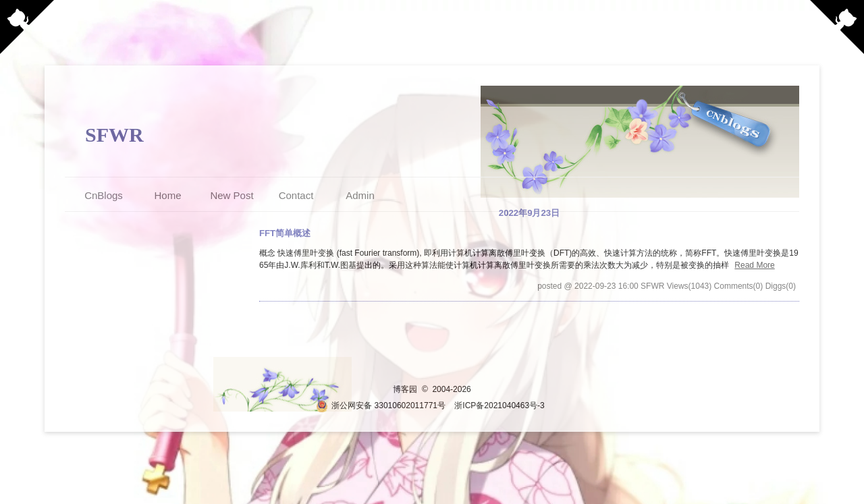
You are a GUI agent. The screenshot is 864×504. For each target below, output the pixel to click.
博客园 (405, 389)
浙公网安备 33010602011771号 (381, 405)
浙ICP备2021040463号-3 (499, 405)
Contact (296, 195)
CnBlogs (104, 195)
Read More (754, 265)
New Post (232, 195)
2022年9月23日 (529, 213)
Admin (360, 195)
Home (167, 195)
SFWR (114, 135)
